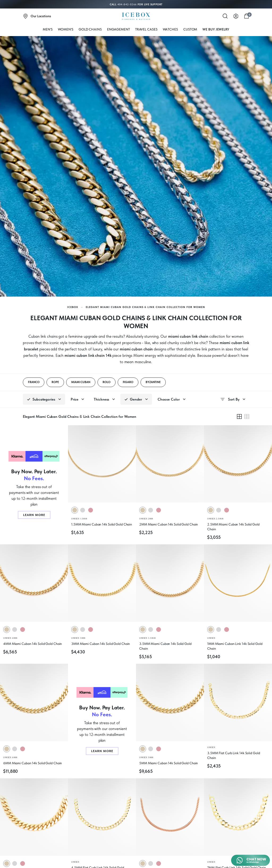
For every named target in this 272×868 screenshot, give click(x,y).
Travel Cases (146, 29)
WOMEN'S (66, 29)
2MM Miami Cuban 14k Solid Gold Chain (169, 524)
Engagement (118, 29)
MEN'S (48, 29)
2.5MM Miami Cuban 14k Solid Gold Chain (233, 527)
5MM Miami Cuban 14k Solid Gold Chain (169, 763)
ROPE (55, 382)
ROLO (107, 382)
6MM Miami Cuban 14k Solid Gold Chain (33, 763)
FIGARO (128, 382)
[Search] (225, 16)
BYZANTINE (153, 382)
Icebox (73, 307)
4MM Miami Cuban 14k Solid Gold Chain (33, 644)
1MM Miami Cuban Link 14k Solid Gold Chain (235, 646)
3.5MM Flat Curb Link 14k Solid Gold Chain (234, 755)
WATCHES (170, 29)
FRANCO (34, 382)
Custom (190, 29)
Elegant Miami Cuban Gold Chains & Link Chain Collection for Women (145, 307)
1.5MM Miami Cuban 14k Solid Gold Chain (102, 524)
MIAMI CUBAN (81, 382)
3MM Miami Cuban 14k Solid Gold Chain (101, 644)
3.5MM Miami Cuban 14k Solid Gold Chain (165, 646)
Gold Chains (90, 29)
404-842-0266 (127, 4)
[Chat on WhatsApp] (250, 860)
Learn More (34, 515)
